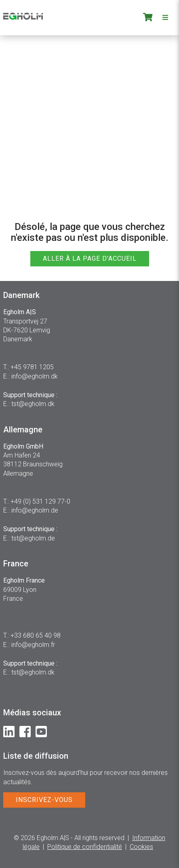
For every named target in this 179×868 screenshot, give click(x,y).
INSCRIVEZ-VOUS (44, 800)
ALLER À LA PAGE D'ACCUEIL (90, 258)
